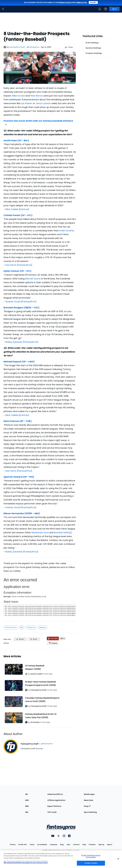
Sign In (110, 845)
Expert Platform (54, 806)
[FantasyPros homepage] (8, 9)
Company (54, 845)
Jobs (68, 845)
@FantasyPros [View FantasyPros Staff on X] (33, 47)
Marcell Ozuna (33, 279)
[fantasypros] (40, 596)
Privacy (13, 845)
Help (84, 845)
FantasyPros (25, 265)
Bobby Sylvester (14, 342)
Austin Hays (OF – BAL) (16, 140)
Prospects (31, 627)
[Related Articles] (40, 689)
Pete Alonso (37, 96)
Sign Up (101, 845)
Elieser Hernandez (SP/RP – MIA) (22, 513)
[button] (3, 9)
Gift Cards (52, 812)
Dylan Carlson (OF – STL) (17, 271)
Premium (92, 845)
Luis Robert (27, 103)
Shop (87, 806)
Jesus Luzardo (43, 103)
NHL (27, 812)
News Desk (89, 800)
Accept (93, 2)
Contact (76, 845)
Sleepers (43, 627)
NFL (27, 794)
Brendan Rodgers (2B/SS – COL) (22, 308)
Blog (62, 845)
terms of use (81, 2)
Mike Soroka (19, 96)
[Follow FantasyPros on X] (53, 643)
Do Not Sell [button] (23, 845)
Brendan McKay (62, 533)
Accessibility (42, 845)
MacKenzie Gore (40, 533)
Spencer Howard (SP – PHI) (19, 477)
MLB (22, 627)
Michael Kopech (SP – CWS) (19, 362)
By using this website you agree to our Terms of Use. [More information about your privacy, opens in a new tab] (26, 862)
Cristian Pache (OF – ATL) (18, 215)
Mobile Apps (89, 794)
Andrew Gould (13, 302)
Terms (32, 845)
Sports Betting (90, 812)
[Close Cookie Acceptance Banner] (118, 859)
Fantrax (24, 209)
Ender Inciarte (66, 231)
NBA (27, 806)
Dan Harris (11, 265)
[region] (61, 859)
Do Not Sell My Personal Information (91, 856)
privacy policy (65, 2)
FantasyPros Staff (17, 47)
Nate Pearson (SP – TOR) (18, 421)
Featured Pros (11, 627)
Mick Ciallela (12, 209)
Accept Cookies (91, 863)
